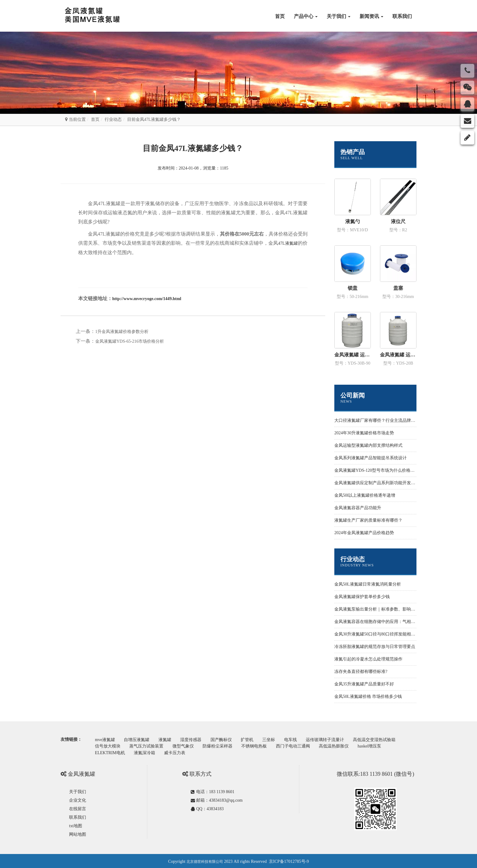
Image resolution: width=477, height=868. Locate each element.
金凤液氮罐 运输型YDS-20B (398, 355)
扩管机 (254, 739)
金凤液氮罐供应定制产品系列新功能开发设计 (377, 483)
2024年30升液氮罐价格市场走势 (364, 433)
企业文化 (78, 799)
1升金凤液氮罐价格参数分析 (122, 332)
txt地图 (76, 825)
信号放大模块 (108, 745)
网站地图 (78, 833)
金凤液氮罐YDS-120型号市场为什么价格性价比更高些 (385, 470)
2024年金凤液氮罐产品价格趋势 (364, 533)
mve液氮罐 (106, 739)
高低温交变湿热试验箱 (386, 739)
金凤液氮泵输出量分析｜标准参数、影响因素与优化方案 (388, 609)
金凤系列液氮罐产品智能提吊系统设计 (371, 458)
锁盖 (353, 288)
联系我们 (402, 16)
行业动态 (113, 119)
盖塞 (398, 288)
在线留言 (78, 808)
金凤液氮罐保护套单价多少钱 (362, 597)
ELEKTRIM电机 (111, 752)
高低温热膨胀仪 (342, 745)
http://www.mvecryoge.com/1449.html (147, 299)
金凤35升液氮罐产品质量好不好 (364, 684)
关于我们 (339, 16)
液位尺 (398, 221)
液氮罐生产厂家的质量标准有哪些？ (368, 520)
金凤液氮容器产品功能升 (358, 508)
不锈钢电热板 (260, 745)
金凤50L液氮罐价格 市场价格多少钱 (368, 696)
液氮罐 (168, 739)
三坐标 (277, 739)
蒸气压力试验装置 (148, 745)
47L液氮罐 (288, 243)
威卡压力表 (178, 752)
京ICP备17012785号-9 (289, 860)
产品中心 (306, 16)
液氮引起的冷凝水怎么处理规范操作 (368, 659)
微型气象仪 (186, 745)
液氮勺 (353, 221)
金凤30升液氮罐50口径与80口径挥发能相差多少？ (381, 634)
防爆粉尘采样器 (222, 745)
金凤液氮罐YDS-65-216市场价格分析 (130, 341)
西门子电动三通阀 (300, 745)
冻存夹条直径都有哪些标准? (361, 672)
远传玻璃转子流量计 (336, 739)
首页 (280, 16)
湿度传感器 (195, 739)
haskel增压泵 (379, 745)
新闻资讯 (371, 16)
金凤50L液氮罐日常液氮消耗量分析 (368, 584)
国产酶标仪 (227, 739)
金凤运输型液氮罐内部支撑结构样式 (368, 445)
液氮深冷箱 (146, 752)
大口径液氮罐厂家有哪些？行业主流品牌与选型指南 (383, 420)
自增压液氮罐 (139, 739)
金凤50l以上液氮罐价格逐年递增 (365, 495)
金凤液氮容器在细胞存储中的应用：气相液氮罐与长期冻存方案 (394, 622)
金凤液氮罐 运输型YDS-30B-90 (353, 355)
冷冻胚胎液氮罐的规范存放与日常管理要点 (375, 647)
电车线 (300, 739)
